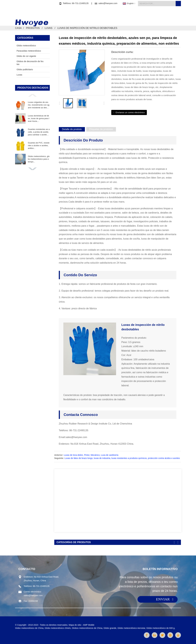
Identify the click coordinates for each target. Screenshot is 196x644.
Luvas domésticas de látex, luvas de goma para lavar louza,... (39, 118)
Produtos (117, 15)
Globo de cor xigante (26, 56)
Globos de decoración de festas (30, 63)
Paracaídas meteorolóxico (29, 51)
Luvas (48, 28)
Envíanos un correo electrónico (130, 112)
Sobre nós (147, 15)
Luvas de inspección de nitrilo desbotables (87, 28)
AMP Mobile (89, 625)
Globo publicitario (25, 69)
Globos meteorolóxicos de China (87, 628)
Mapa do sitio (75, 625)
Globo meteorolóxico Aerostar (131, 628)
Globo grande (110, 628)
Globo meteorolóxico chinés (58, 628)
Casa (103, 15)
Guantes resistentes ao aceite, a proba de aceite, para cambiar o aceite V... (39, 132)
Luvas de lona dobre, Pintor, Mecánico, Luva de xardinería (91, 455)
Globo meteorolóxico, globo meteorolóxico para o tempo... (39, 159)
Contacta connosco (170, 15)
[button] (32, 95)
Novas (132, 15)
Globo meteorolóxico (26, 46)
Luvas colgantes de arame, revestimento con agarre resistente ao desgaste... (39, 105)
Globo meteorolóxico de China (29, 628)
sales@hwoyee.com (108, 3)
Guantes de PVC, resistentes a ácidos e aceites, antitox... (39, 145)
